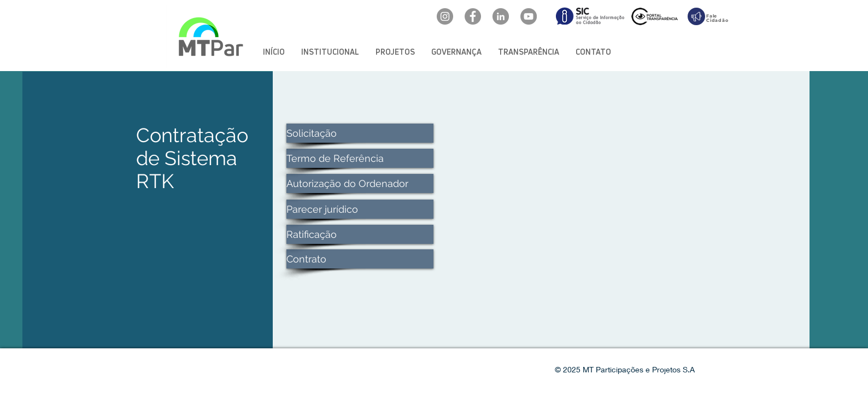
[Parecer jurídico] (360, 209)
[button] (330, 52)
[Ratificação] (360, 234)
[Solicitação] (360, 133)
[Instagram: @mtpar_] (445, 16)
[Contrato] (360, 259)
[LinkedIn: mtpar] (501, 16)
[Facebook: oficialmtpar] (473, 16)
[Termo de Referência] (360, 158)
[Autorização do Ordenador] (360, 183)
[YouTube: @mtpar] (529, 16)
